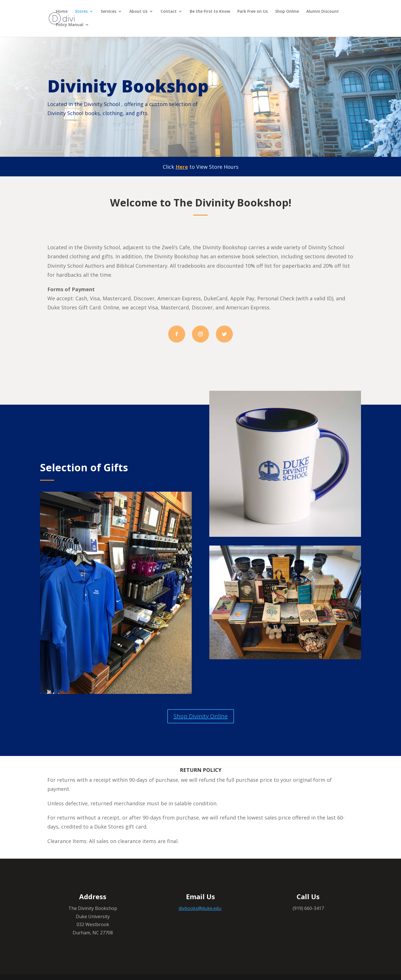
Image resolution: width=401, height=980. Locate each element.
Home (62, 12)
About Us (138, 12)
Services (108, 12)
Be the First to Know (210, 12)
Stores (81, 12)
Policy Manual (70, 25)
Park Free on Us (253, 12)
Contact (169, 12)
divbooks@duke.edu (200, 908)
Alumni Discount (323, 12)
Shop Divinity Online (201, 716)
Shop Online (287, 12)
